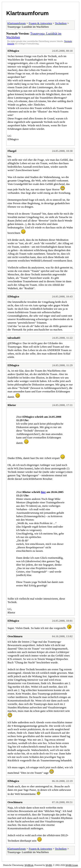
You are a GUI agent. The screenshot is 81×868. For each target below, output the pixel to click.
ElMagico (13, 51)
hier (43, 492)
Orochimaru (15, 636)
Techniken (61, 23)
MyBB (49, 865)
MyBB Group (72, 865)
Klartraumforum (27, 13)
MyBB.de (29, 865)
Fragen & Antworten (40, 23)
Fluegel (12, 151)
